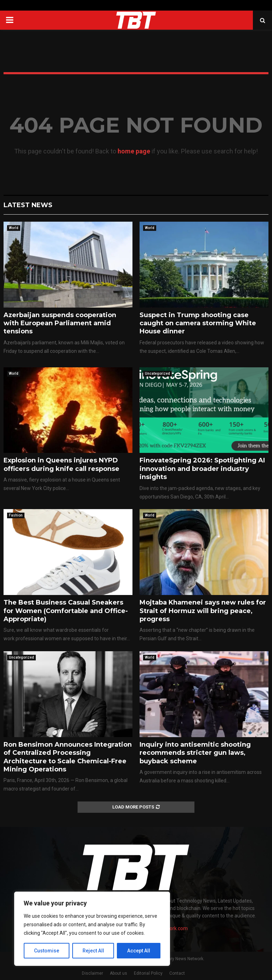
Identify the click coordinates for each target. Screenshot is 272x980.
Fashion (16, 515)
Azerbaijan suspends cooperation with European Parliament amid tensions (60, 323)
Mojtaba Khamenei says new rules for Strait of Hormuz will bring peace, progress (203, 611)
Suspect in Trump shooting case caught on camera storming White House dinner (198, 323)
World (14, 228)
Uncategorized (157, 374)
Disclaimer (92, 973)
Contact (177, 973)
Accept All (139, 951)
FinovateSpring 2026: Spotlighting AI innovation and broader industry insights (202, 469)
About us (118, 973)
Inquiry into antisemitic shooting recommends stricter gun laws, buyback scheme (195, 753)
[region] (92, 929)
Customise (47, 951)
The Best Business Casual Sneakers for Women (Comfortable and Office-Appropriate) (66, 611)
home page (134, 151)
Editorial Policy (148, 973)
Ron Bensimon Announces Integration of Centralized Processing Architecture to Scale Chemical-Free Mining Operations (68, 757)
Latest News (28, 205)
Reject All (93, 951)
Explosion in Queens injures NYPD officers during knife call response (61, 464)
